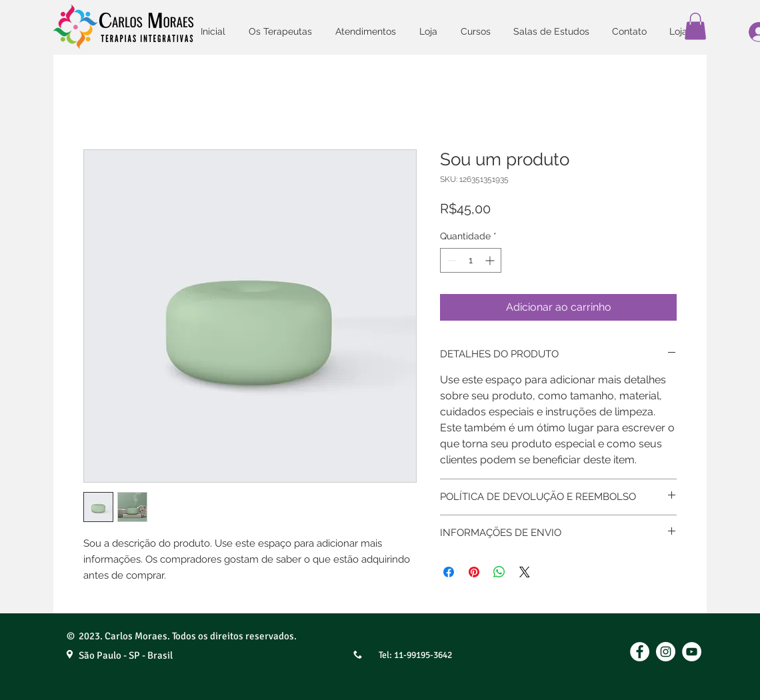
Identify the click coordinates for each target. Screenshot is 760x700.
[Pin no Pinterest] (474, 572)
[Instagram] (666, 652)
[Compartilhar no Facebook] (449, 572)
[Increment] (491, 260)
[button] (695, 26)
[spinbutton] (471, 260)
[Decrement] (450, 260)
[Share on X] (525, 572)
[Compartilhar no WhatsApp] (499, 572)
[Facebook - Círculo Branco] (640, 652)
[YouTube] (692, 652)
